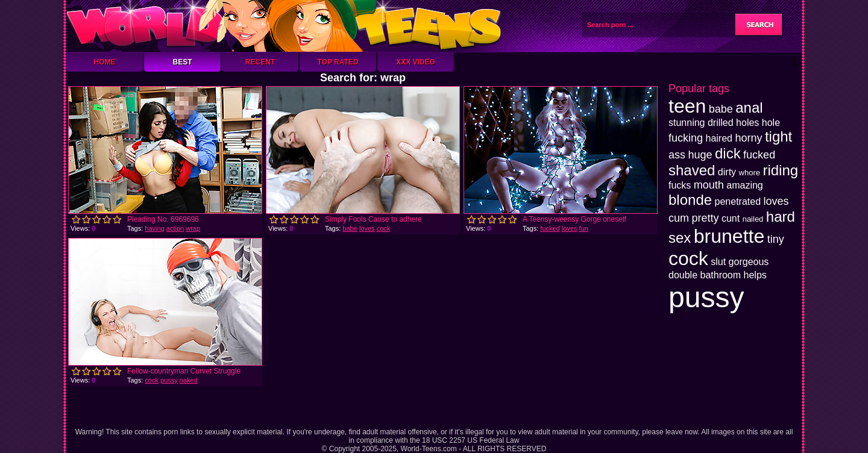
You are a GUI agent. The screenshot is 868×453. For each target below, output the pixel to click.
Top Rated (338, 62)
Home (105, 62)
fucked (550, 228)
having (154, 228)
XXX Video (416, 62)
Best (182, 62)
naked (189, 380)
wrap (193, 228)
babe (350, 228)
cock (384, 228)
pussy (169, 380)
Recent (260, 62)
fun (584, 228)
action (175, 228)
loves (367, 228)
